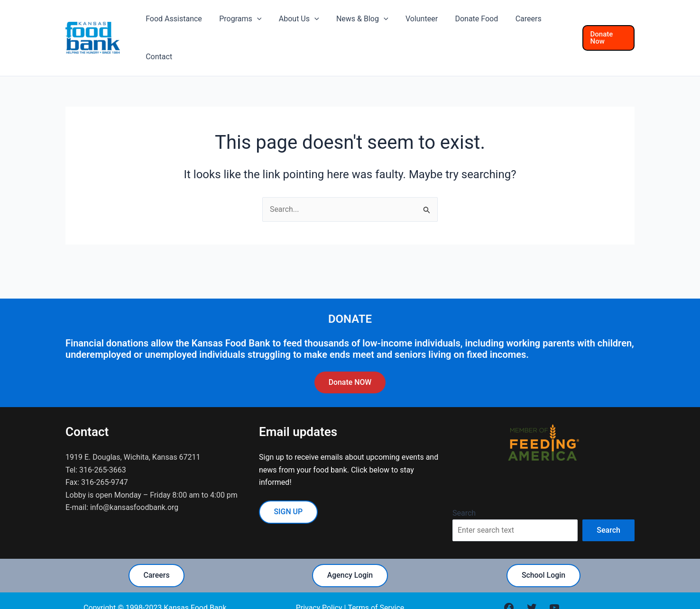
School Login (544, 548)
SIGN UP (289, 484)
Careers (157, 548)
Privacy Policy (319, 580)
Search (464, 485)
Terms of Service (376, 580)
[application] (267, 24)
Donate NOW (350, 354)
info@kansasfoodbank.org (135, 479)
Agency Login (350, 548)
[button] (607, 24)
